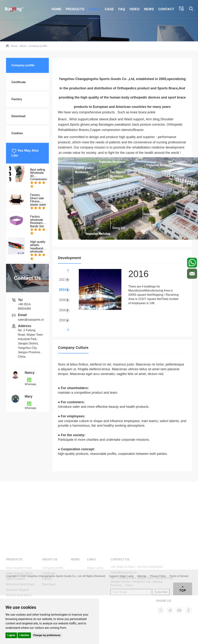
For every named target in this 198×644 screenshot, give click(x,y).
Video (135, 9)
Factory (17, 99)
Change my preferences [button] (47, 635)
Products (75, 9)
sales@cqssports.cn (31, 320)
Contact (166, 9)
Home (56, 9)
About (95, 9)
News (149, 9)
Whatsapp (30, 382)
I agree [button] (11, 635)
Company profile (38, 46)
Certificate (19, 82)
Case (109, 9)
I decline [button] (24, 635)
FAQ (122, 9)
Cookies (17, 133)
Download (18, 116)
